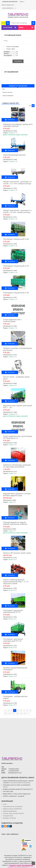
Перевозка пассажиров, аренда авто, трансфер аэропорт (18, 125)
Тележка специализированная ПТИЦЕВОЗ (15, 669)
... (29, 713)
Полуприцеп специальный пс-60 (16, 239)
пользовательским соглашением (20, 783)
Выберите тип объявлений (18, 86)
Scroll (33, 863)
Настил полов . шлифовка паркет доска (16, 378)
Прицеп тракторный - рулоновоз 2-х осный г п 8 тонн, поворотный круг (17, 211)
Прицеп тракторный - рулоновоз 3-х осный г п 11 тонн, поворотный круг (17, 183)
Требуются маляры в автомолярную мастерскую (18, 349)
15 (25, 713)
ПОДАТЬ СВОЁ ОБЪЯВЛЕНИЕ (21, 866)
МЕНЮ (21, 28)
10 (6, 713)
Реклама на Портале (9, 818)
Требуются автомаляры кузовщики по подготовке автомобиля (17, 466)
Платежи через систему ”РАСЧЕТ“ (14, 813)
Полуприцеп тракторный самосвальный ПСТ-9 (13, 611)
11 (10, 713)
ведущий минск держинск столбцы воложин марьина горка (17, 495)
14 (21, 713)
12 (13, 713)
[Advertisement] (18, 736)
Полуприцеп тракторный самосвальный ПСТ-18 (13, 640)
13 (17, 713)
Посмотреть (11, 120)
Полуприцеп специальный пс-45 (16, 293)
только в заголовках (11, 47)
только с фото (9, 49)
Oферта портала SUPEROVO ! (13, 809)
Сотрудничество (8, 816)
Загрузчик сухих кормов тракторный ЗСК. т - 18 (17, 407)
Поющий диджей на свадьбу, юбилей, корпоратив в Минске (15, 523)
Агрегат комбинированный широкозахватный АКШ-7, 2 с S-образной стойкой (16, 582)
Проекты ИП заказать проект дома (17, 553)
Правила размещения (10, 811)
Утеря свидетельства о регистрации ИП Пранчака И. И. (18, 437)
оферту (5, 787)
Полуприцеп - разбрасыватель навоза (15, 697)
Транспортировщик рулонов (14, 155)
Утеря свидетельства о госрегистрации (12, 321)
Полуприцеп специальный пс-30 (16, 266)
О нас (5, 804)
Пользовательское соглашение (13, 807)
